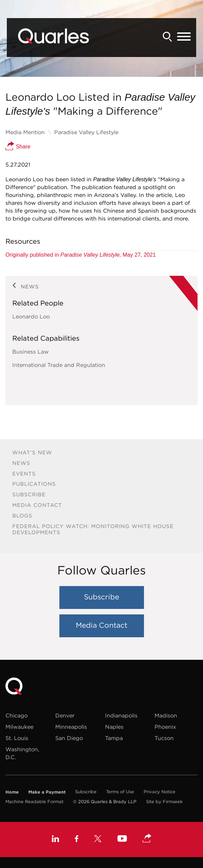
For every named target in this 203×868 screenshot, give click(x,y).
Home (12, 792)
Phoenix (165, 727)
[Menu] (184, 37)
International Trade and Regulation (59, 365)
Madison (166, 715)
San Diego (69, 738)
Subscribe (29, 494)
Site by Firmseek (164, 802)
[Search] (168, 37)
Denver (65, 715)
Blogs (22, 516)
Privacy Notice (159, 792)
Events (24, 474)
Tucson (164, 738)
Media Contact (37, 505)
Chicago (17, 715)
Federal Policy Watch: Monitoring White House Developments (93, 529)
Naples (114, 727)
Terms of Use (120, 792)
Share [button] (18, 147)
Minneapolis (71, 727)
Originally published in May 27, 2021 (81, 255)
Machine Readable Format (34, 802)
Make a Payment (47, 792)
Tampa (114, 738)
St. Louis (17, 738)
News (21, 463)
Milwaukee (19, 727)
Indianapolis (121, 715)
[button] (147, 839)
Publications (34, 484)
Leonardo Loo (31, 316)
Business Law (31, 352)
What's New (32, 452)
